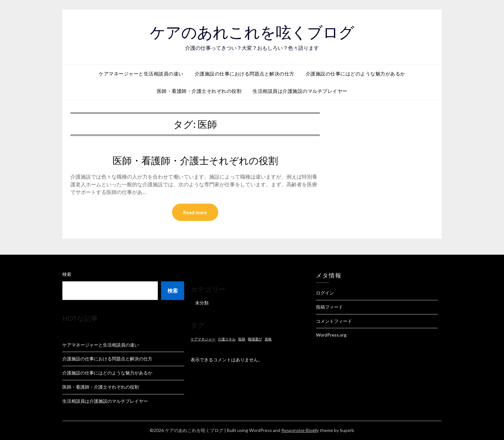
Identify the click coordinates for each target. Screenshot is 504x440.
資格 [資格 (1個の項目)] (268, 339)
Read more (195, 212)
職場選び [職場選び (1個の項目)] (255, 339)
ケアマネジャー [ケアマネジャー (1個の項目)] (203, 339)
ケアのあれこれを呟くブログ (252, 32)
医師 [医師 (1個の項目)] (242, 339)
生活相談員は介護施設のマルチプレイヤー (300, 91)
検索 (67, 274)
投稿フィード (329, 307)
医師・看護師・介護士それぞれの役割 (199, 91)
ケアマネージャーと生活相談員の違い (141, 74)
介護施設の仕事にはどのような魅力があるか (355, 74)
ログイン (325, 293)
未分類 (202, 303)
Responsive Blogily (300, 430)
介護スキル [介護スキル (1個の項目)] (227, 339)
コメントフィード (334, 321)
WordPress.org (331, 335)
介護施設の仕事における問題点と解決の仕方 (245, 74)
